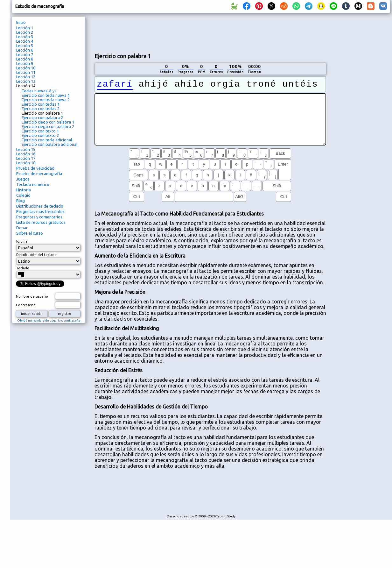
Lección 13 (26, 81)
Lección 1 (25, 28)
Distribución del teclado (36, 255)
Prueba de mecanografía (39, 174)
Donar (22, 228)
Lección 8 (25, 59)
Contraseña (26, 305)
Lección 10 (26, 68)
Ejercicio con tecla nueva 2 (46, 100)
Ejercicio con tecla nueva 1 (46, 95)
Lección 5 (25, 46)
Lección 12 (26, 77)
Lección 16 (26, 154)
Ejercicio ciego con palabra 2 (48, 126)
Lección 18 (26, 163)
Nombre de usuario (32, 296)
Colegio (23, 195)
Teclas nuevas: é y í (39, 91)
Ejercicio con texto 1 (40, 131)
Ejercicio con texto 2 (40, 135)
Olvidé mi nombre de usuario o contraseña (49, 320)
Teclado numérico (33, 184)
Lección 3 (25, 37)
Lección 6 (25, 50)
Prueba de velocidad (35, 168)
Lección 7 (25, 54)
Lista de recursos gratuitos (41, 222)
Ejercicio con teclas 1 (41, 104)
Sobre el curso (30, 233)
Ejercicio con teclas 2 (41, 109)
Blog (21, 201)
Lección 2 (25, 32)
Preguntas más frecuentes (40, 211)
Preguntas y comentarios (39, 217)
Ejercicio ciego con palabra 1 (48, 122)
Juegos (23, 179)
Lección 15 (26, 149)
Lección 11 (26, 72)
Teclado (23, 268)
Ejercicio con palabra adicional (49, 144)
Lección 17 (26, 158)
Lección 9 (25, 63)
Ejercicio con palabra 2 (42, 117)
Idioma (22, 241)
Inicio (21, 22)
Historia (24, 190)
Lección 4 (25, 41)
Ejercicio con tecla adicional (47, 140)
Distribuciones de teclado (40, 206)
